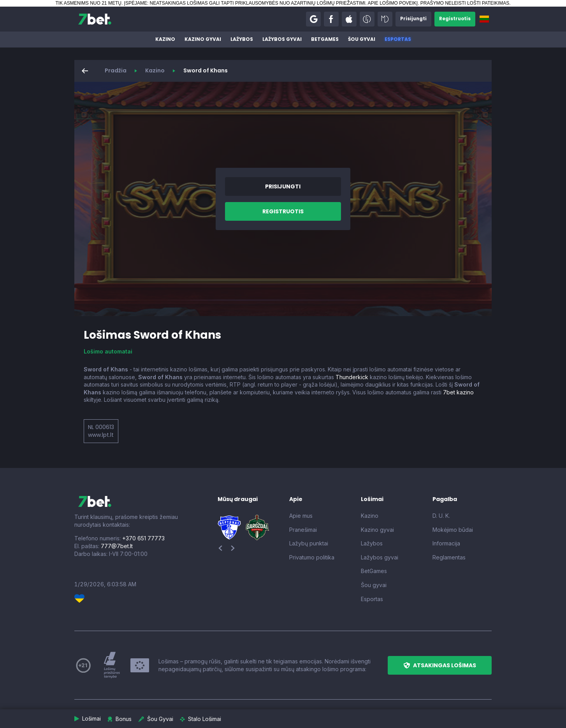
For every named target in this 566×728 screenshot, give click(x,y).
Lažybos (242, 39)
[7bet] (95, 19)
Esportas (398, 39)
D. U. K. (441, 516)
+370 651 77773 (143, 538)
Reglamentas (449, 557)
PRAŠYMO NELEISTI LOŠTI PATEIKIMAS (465, 3)
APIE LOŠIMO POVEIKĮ (393, 3)
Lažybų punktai (309, 543)
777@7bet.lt (117, 546)
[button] (312, 19)
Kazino (165, 39)
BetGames (325, 39)
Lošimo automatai (108, 351)
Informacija (446, 543)
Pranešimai (303, 530)
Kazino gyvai (203, 39)
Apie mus (301, 516)
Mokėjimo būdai (453, 530)
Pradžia (116, 70)
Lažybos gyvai (282, 39)
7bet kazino (458, 392)
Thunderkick (352, 377)
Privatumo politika (312, 557)
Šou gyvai (362, 39)
